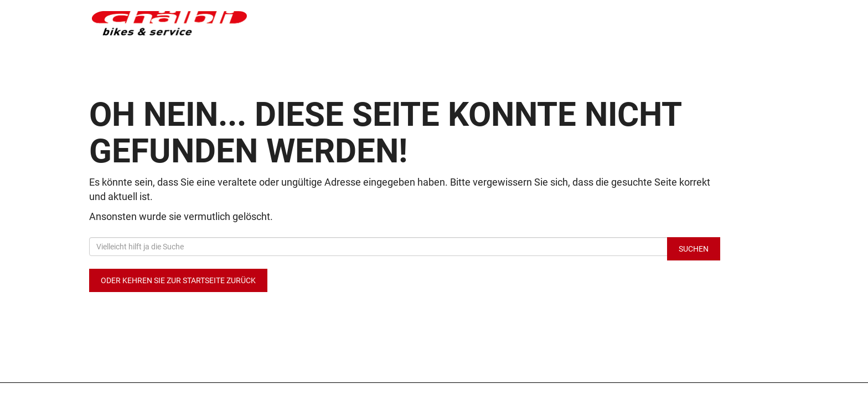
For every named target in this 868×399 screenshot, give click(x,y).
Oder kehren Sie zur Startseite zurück (178, 280)
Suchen (694, 249)
